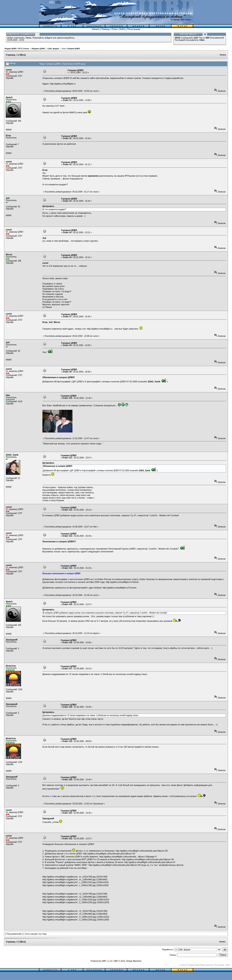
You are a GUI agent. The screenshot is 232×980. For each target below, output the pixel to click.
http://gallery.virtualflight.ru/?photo (122, 582)
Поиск (114, 29)
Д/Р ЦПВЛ (77, 382)
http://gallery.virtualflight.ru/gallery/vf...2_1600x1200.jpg (69, 902)
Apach (9, 97)
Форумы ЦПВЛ (38, 49)
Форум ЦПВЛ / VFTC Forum (17, 49)
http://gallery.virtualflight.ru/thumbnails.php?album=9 (150, 862)
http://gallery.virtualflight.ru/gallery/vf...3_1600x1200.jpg (69, 920)
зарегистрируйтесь (66, 38)
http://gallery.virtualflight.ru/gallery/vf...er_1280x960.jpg (69, 879)
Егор (8, 135)
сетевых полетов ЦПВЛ (114, 382)
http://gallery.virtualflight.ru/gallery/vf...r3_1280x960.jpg (69, 914)
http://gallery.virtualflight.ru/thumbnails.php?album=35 (148, 859)
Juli (8, 198)
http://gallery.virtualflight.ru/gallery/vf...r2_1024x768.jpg (69, 894)
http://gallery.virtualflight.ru (63, 84)
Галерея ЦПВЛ (73, 49)
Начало (95, 29)
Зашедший (12, 640)
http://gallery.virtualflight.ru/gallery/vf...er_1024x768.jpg (69, 877)
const (9, 70)
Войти (123, 29)
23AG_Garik (12, 455)
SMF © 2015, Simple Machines (128, 961)
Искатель (11, 666)
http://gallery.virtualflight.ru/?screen (120, 588)
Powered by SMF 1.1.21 (101, 961)
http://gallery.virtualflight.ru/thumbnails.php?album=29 (114, 865)
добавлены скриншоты (66, 549)
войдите (49, 38)
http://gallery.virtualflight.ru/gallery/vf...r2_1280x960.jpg (69, 897)
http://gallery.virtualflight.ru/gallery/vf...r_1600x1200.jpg (69, 885)
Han (8, 395)
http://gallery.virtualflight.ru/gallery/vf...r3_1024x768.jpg (69, 911)
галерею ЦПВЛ (52, 515)
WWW (9, 130)
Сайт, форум (53, 49)
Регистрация (134, 29)
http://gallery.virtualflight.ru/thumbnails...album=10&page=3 (128, 857)
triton (202, 40)
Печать (223, 55)
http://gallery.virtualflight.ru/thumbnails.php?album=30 (142, 851)
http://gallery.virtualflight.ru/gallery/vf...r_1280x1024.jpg (69, 882)
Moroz (9, 254)
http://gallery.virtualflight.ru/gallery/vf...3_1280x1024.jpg (69, 917)
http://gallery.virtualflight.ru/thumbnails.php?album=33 (109, 854)
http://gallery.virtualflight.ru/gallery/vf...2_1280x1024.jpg (69, 900)
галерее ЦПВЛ (66, 377)
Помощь (106, 29)
